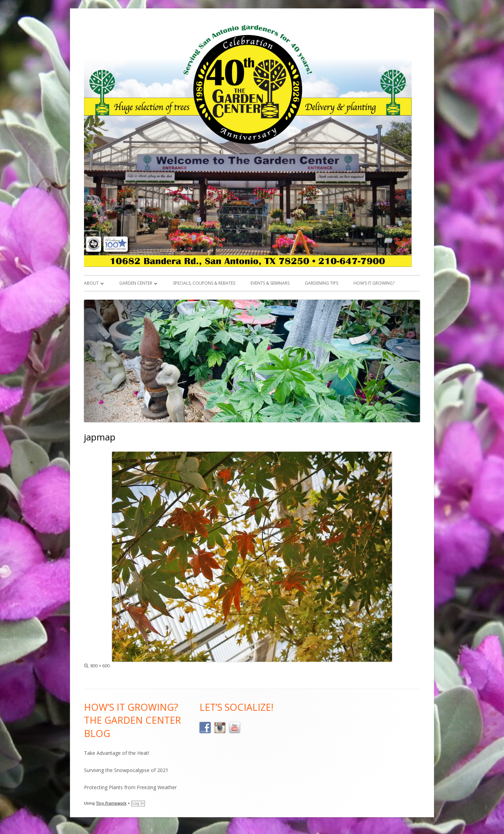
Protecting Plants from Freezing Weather (130, 787)
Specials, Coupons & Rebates (204, 283)
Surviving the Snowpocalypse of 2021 (126, 770)
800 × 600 (100, 666)
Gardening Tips (321, 283)
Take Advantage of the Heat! (117, 753)
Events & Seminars (270, 283)
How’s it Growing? (374, 283)
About (91, 283)
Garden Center (136, 283)
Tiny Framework (111, 803)
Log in (138, 803)
